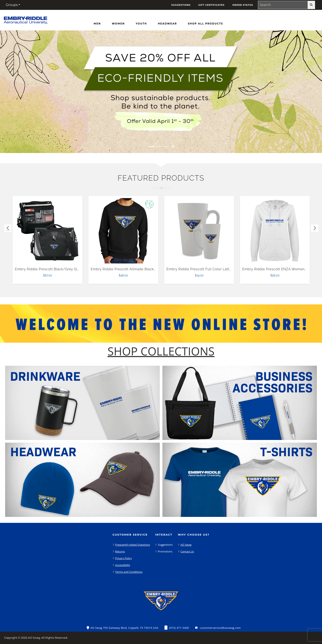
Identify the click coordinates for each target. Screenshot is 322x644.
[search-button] (311, 5)
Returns (120, 551)
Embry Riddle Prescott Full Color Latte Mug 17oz (208, 269)
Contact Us (187, 551)
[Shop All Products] (205, 24)
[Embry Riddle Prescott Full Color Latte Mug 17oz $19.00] (199, 231)
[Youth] (141, 24)
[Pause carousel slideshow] (173, 147)
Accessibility (123, 565)
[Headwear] (167, 24)
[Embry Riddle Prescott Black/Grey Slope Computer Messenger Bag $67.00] (48, 231)
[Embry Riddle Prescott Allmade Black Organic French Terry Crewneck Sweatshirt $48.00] (123, 231)
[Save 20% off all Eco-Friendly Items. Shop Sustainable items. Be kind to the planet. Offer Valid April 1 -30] (161, 92)
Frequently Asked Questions (133, 545)
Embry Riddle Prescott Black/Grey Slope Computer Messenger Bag (72, 269)
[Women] (118, 24)
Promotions (165, 551)
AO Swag (186, 545)
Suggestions (165, 545)
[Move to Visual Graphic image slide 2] (159, 147)
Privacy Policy (124, 558)
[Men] (97, 24)
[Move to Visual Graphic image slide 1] (151, 147)
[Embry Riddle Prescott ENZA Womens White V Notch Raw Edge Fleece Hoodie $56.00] (275, 231)
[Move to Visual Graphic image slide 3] (167, 147)
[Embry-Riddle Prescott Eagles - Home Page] (26, 19)
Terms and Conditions (129, 572)
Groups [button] (12, 5)
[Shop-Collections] (161, 351)
